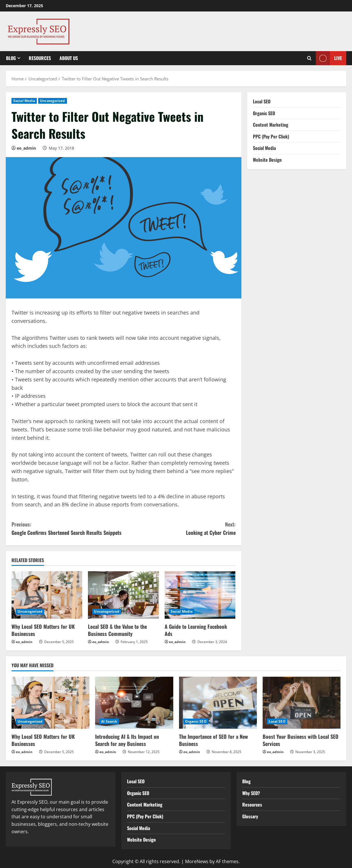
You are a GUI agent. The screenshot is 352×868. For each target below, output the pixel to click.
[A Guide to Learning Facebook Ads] (200, 595)
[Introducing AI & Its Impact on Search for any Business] (134, 703)
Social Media (24, 101)
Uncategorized (52, 101)
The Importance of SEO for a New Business (213, 740)
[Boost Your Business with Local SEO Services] (302, 703)
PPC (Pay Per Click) (271, 136)
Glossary (250, 816)
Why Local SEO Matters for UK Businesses (43, 630)
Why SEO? (251, 793)
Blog (11, 58)
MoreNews (197, 861)
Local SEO (262, 101)
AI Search (109, 721)
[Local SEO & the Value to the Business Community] (123, 595)
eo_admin (26, 148)
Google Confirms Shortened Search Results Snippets (68, 528)
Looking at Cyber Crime (180, 528)
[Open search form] (309, 58)
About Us (69, 58)
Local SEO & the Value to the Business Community (117, 630)
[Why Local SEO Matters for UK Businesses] (47, 595)
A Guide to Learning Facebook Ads (196, 630)
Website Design (267, 160)
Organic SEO (264, 113)
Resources (40, 58)
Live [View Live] (329, 58)
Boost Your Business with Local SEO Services (301, 740)
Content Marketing (271, 125)
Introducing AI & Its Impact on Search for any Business (127, 740)
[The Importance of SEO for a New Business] (218, 703)
